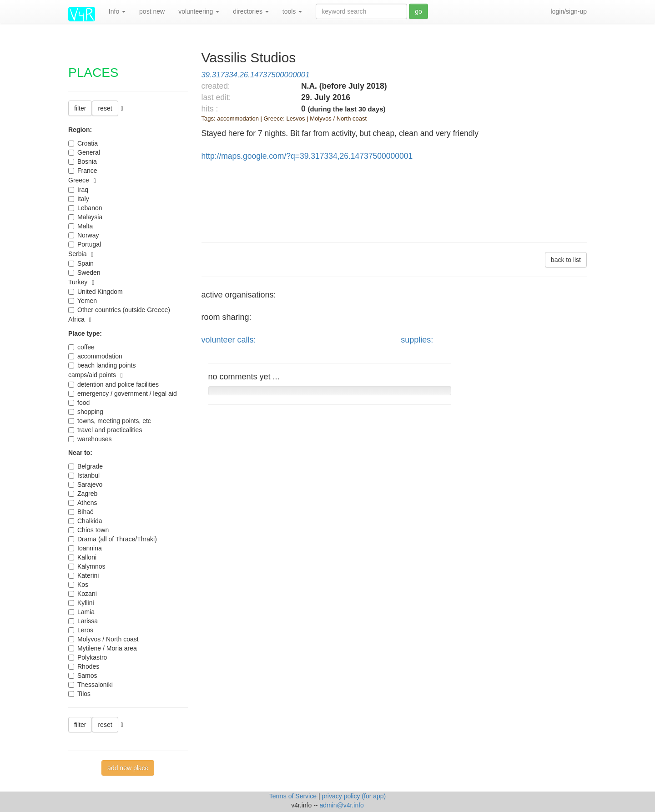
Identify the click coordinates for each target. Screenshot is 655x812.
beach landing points (102, 365)
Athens (83, 503)
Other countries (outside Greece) (119, 310)
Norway (83, 235)
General (84, 152)
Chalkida (85, 521)
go (418, 11)
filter (80, 108)
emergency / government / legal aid (123, 393)
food (79, 403)
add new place (128, 768)
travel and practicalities (105, 430)
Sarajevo (85, 484)
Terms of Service (294, 796)
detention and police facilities (113, 384)
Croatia (83, 143)
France (83, 171)
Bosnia (83, 161)
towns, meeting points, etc (110, 421)
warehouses (90, 439)
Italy (79, 199)
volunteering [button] (199, 11)
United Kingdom (96, 292)
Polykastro (88, 657)
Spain (81, 263)
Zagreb (83, 494)
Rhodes (84, 666)
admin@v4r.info (341, 805)
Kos (78, 585)
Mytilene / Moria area (103, 648)
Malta (81, 226)
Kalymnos (87, 566)
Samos (83, 676)
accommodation (95, 356)
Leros (81, 630)
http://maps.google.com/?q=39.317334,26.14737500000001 (307, 156)
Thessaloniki (91, 685)
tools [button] (292, 11)
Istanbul (84, 475)
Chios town (88, 530)
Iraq (78, 190)
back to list (566, 260)
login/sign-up (569, 11)
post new (152, 11)
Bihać (81, 512)
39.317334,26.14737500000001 (256, 75)
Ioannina (85, 548)
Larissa (83, 621)
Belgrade (86, 466)
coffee (81, 347)
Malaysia (85, 217)
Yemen (83, 301)
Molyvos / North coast (103, 639)
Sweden (84, 272)
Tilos (79, 694)
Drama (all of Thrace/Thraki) (113, 539)
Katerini (83, 575)
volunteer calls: (229, 340)
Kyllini (81, 603)
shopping (86, 412)
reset (105, 108)
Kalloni (82, 557)
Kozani (83, 594)
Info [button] (117, 11)
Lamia (81, 612)
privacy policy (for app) (354, 796)
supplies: (417, 340)
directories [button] (251, 11)
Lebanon (85, 208)
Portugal (85, 244)
